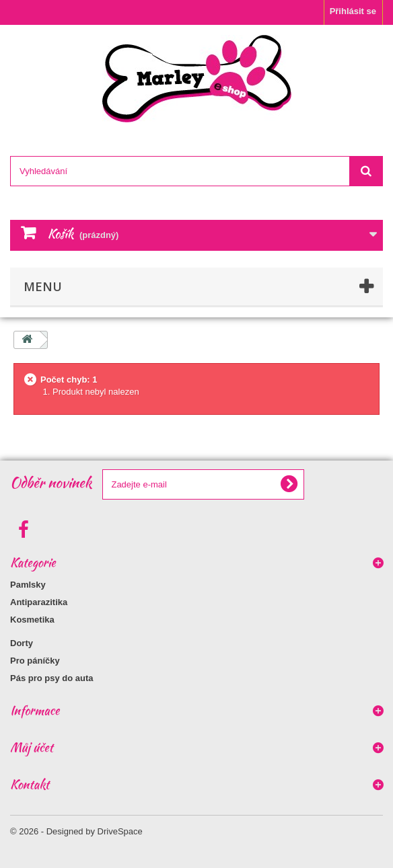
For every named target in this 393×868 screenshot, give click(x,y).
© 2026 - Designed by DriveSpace (76, 831)
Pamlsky (28, 585)
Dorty (22, 643)
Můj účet (32, 747)
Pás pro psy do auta (52, 678)
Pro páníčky (35, 661)
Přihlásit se (353, 11)
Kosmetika (32, 620)
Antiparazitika (39, 602)
